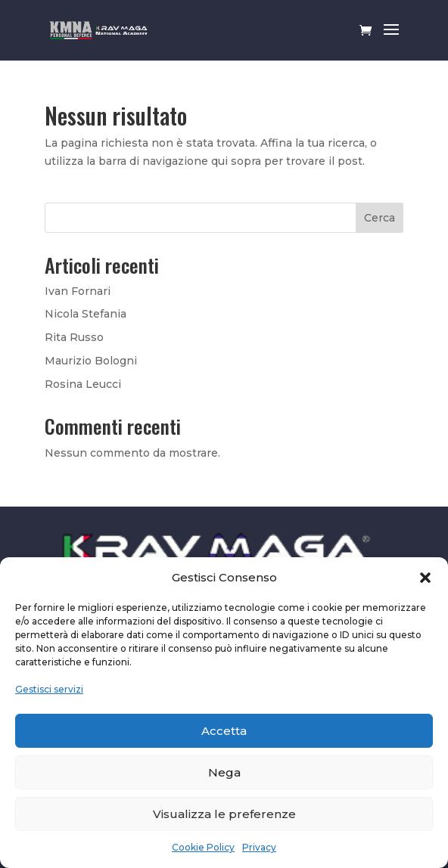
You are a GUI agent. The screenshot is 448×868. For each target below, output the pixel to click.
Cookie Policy (203, 847)
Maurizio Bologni (91, 361)
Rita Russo (74, 337)
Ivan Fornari (78, 291)
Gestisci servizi (49, 689)
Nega (224, 772)
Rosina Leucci (83, 384)
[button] (425, 578)
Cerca (380, 218)
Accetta (224, 731)
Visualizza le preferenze (224, 814)
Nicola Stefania (86, 314)
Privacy (259, 847)
